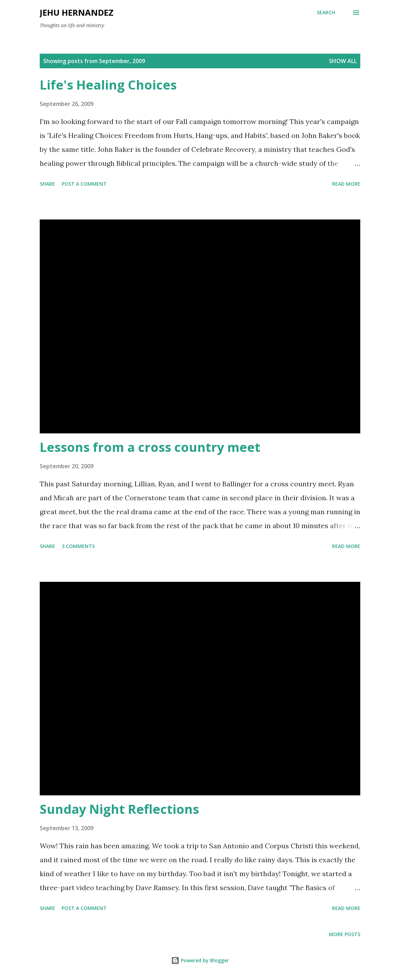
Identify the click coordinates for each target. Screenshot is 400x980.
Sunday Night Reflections (119, 809)
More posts (345, 934)
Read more (346, 184)
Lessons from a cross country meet (150, 447)
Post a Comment (84, 184)
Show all (343, 61)
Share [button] (47, 184)
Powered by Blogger (200, 960)
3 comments (78, 546)
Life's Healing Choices (108, 85)
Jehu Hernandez (77, 12)
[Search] (326, 13)
